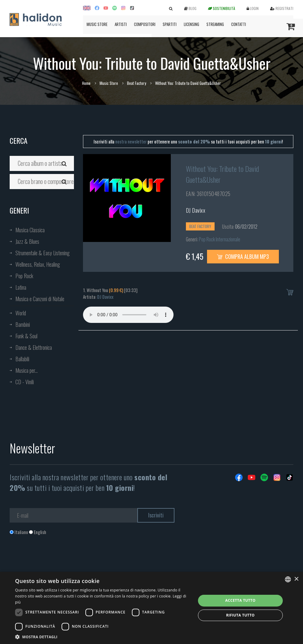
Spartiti (170, 24)
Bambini (23, 324)
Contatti (239, 24)
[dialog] (151, 608)
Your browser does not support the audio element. (128, 315)
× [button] (296, 579)
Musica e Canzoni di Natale (40, 299)
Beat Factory (137, 83)
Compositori (145, 24)
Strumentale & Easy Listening (43, 253)
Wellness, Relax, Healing (38, 264)
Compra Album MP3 (243, 256)
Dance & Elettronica (34, 347)
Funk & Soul (26, 336)
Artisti (121, 24)
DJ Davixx (196, 210)
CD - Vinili (25, 382)
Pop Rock (24, 276)
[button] (103, 637)
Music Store (97, 24)
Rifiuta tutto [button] (240, 615)
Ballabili (22, 359)
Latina (21, 287)
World (21, 313)
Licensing (191, 24)
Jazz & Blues (27, 241)
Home (86, 83)
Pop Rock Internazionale (220, 239)
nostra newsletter (131, 141)
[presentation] (56, 560)
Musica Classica (30, 230)
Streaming (215, 24)
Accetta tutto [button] (240, 600)
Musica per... (27, 370)
